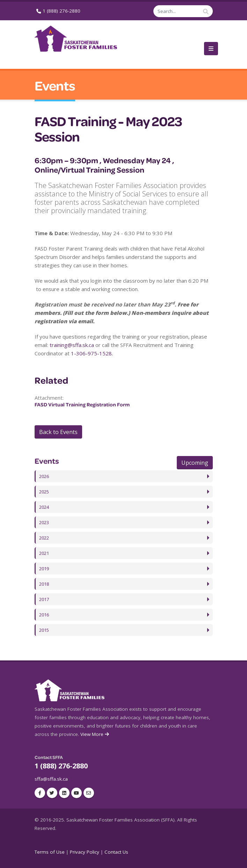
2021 (45, 553)
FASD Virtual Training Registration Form (82, 404)
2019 (45, 569)
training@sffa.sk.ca (72, 345)
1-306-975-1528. (92, 353)
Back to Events (58, 432)
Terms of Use (50, 852)
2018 (45, 584)
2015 (45, 630)
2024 (45, 507)
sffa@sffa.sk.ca (51, 779)
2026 (45, 476)
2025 (45, 492)
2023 (45, 522)
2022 (45, 538)
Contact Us (116, 852)
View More (95, 734)
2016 (45, 615)
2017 (45, 599)
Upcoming (195, 463)
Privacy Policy (85, 852)
